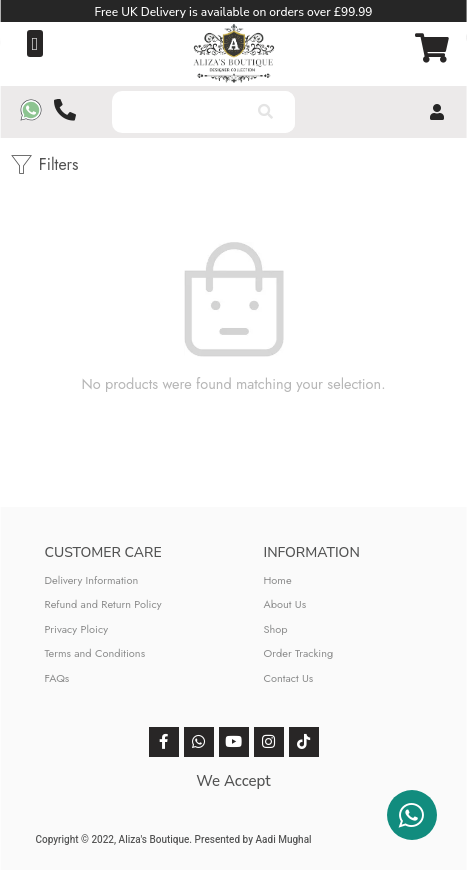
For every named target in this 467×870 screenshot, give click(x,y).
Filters (44, 165)
